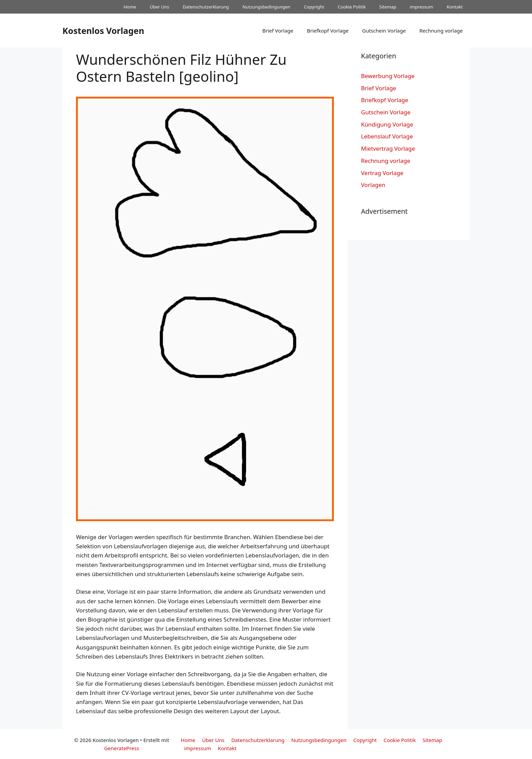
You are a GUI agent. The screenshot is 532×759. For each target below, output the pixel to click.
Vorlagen (373, 185)
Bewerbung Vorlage (388, 76)
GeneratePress (122, 748)
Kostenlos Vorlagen (103, 31)
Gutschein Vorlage (384, 31)
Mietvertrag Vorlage (388, 148)
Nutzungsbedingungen (266, 7)
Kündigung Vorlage (387, 124)
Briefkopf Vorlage (328, 31)
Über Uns (159, 7)
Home (130, 7)
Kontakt (455, 7)
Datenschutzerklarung (206, 7)
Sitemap (388, 7)
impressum (422, 7)
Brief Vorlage (278, 31)
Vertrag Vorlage (382, 173)
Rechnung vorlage (441, 31)
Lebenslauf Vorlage (387, 136)
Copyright (314, 7)
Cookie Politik (351, 7)
